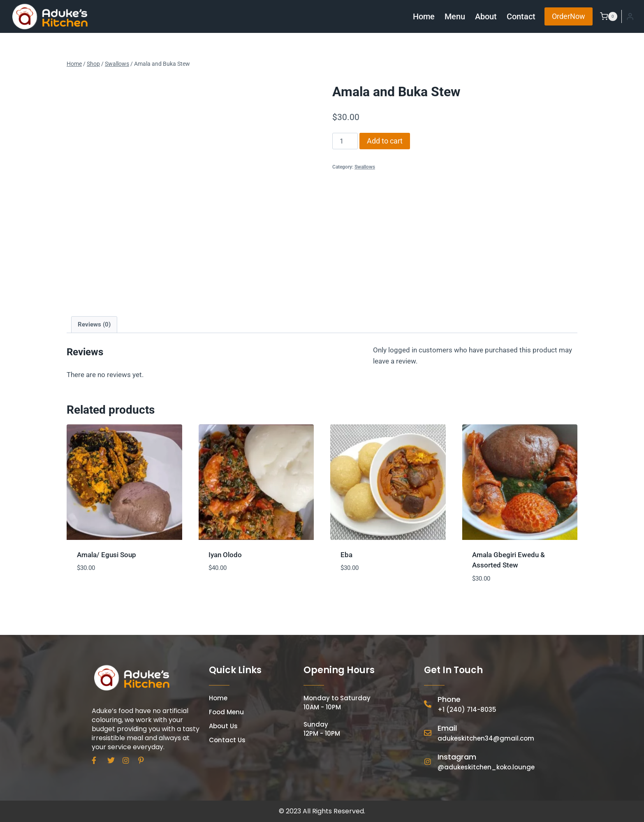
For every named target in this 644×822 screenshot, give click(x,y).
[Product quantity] (345, 141)
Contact (521, 16)
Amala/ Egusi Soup (107, 555)
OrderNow (569, 16)
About (486, 16)
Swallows (365, 167)
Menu (455, 16)
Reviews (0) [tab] (94, 324)
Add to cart (385, 141)
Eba (346, 555)
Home (424, 16)
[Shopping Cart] (607, 16)
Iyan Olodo (225, 555)
